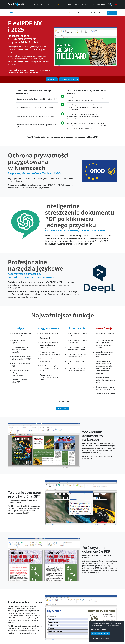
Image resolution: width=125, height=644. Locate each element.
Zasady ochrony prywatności (98, 629)
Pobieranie (67, 4)
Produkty (57, 4)
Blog (92, 4)
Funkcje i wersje (63, 409)
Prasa (96, 13)
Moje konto (101, 4)
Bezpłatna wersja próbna (69, 79)
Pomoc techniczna (81, 4)
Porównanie (89, 13)
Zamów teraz (112, 13)
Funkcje (81, 13)
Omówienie (73, 13)
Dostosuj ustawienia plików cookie (101, 639)
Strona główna (39, 4)
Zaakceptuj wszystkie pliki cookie (101, 634)
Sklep (49, 4)
